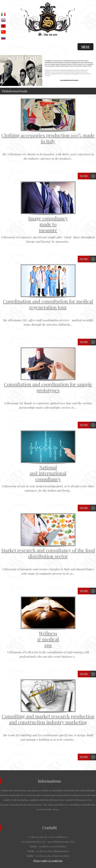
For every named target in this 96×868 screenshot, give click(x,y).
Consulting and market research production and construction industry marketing (48, 719)
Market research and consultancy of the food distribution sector (48, 553)
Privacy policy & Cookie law (48, 861)
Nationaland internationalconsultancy (48, 473)
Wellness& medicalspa (48, 639)
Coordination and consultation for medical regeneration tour (48, 304)
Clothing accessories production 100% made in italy (48, 138)
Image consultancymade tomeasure (48, 224)
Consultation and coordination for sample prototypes (48, 387)
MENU (85, 47)
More (84, 176)
